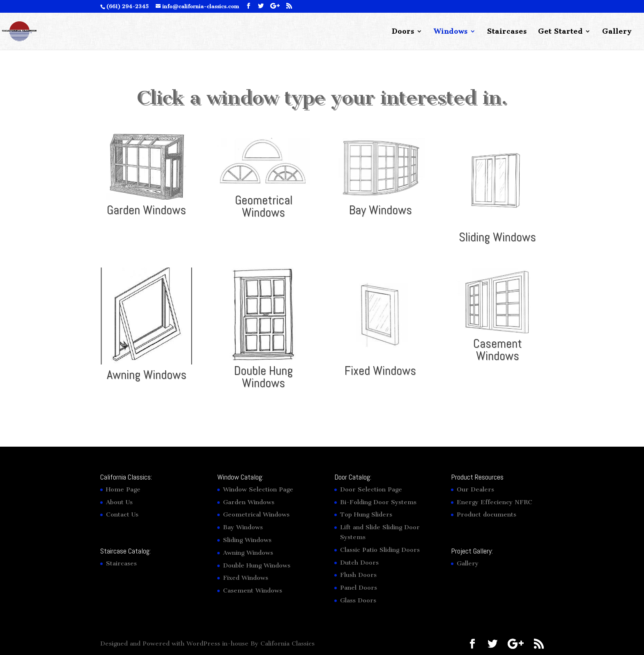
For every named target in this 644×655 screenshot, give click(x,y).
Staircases (507, 32)
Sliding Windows (497, 237)
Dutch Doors (359, 563)
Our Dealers (475, 489)
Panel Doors (359, 588)
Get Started (560, 32)
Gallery (617, 32)
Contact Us (122, 514)
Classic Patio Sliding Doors (380, 550)
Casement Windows (498, 350)
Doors (403, 32)
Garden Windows (146, 210)
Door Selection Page (371, 489)
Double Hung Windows (263, 377)
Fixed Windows (380, 371)
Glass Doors (358, 600)
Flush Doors (358, 575)
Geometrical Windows (264, 206)
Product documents (486, 514)
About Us (119, 502)
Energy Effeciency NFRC (494, 502)
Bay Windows (381, 210)
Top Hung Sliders (366, 514)
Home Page (123, 489)
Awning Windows (147, 375)
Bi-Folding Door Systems (378, 502)
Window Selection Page (258, 489)
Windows (451, 32)
